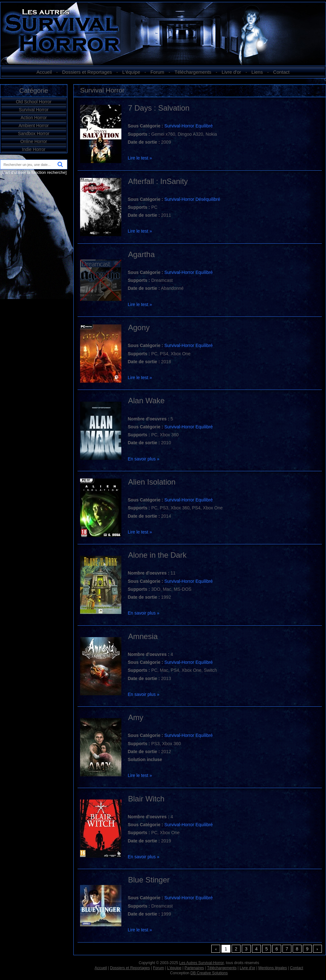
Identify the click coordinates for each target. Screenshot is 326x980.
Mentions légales (273, 968)
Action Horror (34, 118)
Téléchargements (193, 72)
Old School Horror (34, 102)
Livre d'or (231, 72)
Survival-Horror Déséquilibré (192, 199)
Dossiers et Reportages (87, 72)
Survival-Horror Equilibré (189, 126)
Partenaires (194, 968)
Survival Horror (34, 110)
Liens (257, 72)
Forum (157, 72)
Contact (282, 72)
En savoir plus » (144, 459)
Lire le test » (140, 158)
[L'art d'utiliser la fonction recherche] (34, 172)
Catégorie (34, 90)
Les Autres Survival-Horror (201, 963)
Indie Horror (34, 149)
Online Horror (34, 141)
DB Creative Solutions (209, 973)
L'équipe (131, 72)
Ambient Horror (34, 126)
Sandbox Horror (34, 133)
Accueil (44, 72)
